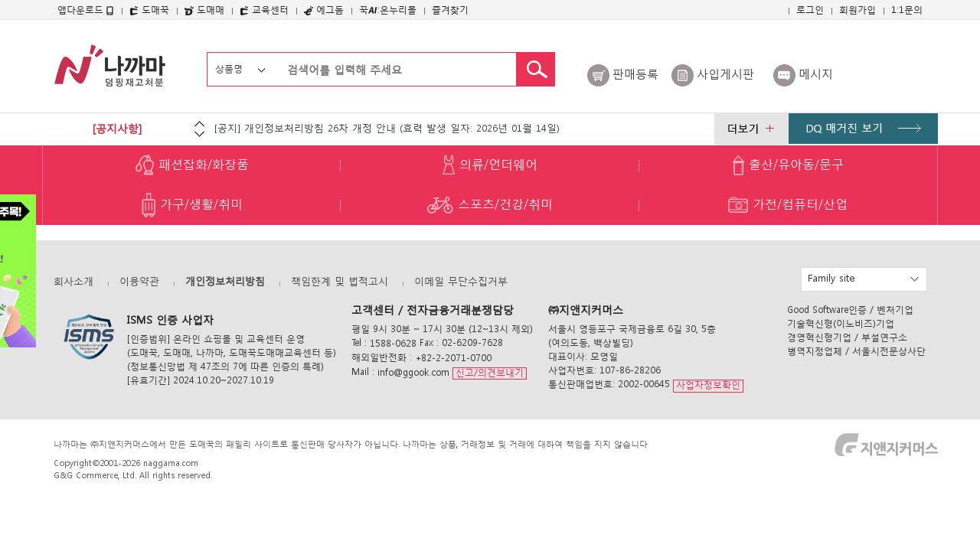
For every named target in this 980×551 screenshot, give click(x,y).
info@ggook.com (413, 372)
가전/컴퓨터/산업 (788, 205)
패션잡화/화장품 (192, 165)
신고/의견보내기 (490, 372)
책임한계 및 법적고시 (340, 281)
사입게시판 (725, 73)
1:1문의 (907, 10)
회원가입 (857, 10)
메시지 (816, 73)
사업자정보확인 (708, 385)
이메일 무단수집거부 (461, 281)
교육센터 (264, 10)
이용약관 (139, 281)
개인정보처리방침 (225, 281)
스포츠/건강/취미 (490, 205)
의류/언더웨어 (490, 165)
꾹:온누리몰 (388, 10)
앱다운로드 (86, 10)
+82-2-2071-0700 (453, 358)
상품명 (229, 68)
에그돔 (324, 10)
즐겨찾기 (450, 10)
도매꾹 (149, 10)
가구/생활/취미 (192, 205)
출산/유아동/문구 (788, 165)
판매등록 (635, 73)
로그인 (810, 10)
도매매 (204, 10)
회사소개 (73, 281)
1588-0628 (393, 343)
